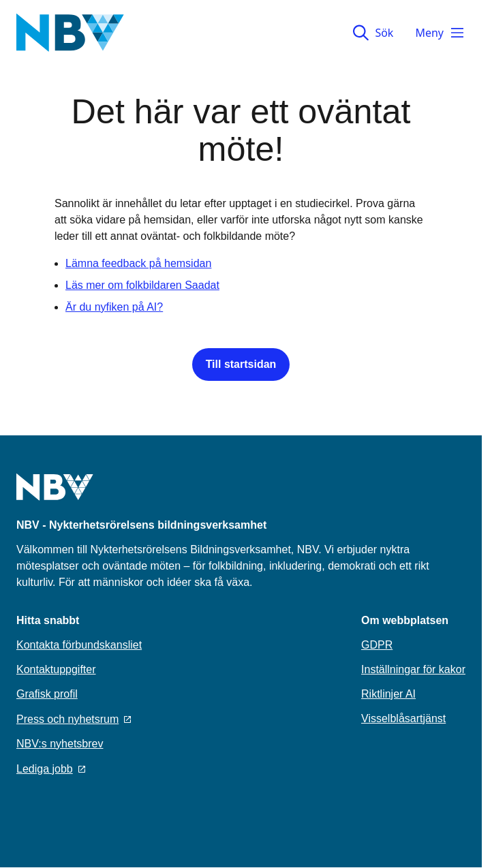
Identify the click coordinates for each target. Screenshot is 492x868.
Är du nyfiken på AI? (114, 307)
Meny (440, 33)
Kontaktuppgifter (56, 669)
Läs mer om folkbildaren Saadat (142, 285)
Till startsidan (241, 364)
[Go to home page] (55, 495)
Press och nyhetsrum (74, 719)
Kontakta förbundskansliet (79, 645)
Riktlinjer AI (388, 694)
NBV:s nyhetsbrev (60, 744)
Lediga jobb (51, 769)
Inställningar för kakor (413, 669)
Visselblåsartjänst (403, 718)
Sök (373, 33)
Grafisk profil (47, 694)
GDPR (377, 645)
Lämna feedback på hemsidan (138, 263)
